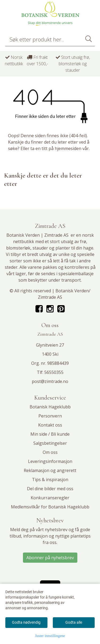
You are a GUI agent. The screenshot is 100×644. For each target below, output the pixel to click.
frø (83, 241)
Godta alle (74, 622)
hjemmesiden (68, 148)
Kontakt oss (50, 425)
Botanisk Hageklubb (50, 407)
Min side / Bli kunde (50, 434)
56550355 (54, 372)
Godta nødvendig (26, 622)
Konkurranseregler (50, 498)
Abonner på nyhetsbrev (50, 558)
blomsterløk (18, 248)
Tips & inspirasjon (50, 480)
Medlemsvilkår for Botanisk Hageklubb (50, 507)
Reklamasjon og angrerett (50, 470)
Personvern (50, 416)
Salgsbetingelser (50, 443)
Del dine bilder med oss (50, 489)
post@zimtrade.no (50, 381)
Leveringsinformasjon (50, 461)
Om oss (50, 452)
